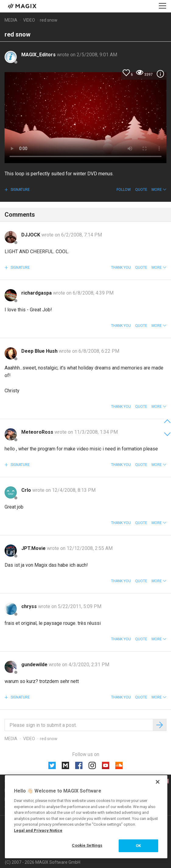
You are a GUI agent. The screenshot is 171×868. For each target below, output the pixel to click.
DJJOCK (31, 235)
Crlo (27, 490)
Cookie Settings (87, 845)
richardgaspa (37, 293)
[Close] (158, 782)
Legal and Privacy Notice (38, 830)
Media (11, 20)
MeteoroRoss (38, 432)
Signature (20, 190)
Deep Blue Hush (40, 351)
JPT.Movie (34, 548)
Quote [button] (141, 190)
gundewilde (35, 665)
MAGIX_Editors (39, 55)
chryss (30, 606)
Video (29, 20)
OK (138, 846)
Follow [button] (124, 190)
